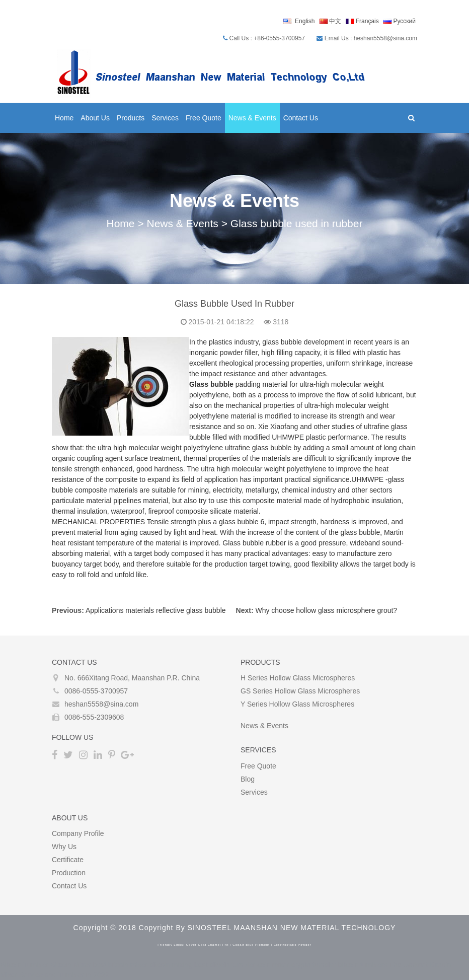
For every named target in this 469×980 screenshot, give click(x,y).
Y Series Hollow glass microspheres (297, 704)
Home (64, 118)
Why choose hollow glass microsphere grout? (326, 610)
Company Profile (78, 833)
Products (131, 118)
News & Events (252, 118)
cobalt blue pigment (251, 945)
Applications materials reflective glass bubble (156, 610)
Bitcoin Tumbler (24, 965)
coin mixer (273, 965)
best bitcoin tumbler (225, 965)
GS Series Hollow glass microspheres (300, 691)
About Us (95, 118)
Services (165, 118)
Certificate (68, 860)
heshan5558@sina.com (101, 704)
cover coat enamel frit (208, 945)
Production (69, 873)
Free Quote (204, 118)
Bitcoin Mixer (70, 965)
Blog (248, 779)
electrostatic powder (293, 945)
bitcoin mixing (171, 965)
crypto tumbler (314, 965)
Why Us (64, 847)
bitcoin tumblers (363, 965)
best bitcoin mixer (120, 965)
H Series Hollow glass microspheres (298, 678)
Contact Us (301, 118)
